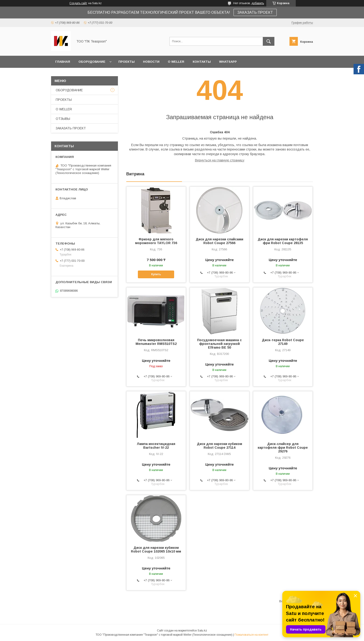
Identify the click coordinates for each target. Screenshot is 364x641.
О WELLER (176, 62)
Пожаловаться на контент (251, 635)
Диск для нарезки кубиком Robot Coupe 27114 (219, 446)
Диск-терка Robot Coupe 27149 (283, 342)
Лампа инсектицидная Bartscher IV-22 (156, 446)
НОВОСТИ (151, 62)
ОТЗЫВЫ (63, 119)
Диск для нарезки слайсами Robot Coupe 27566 (219, 241)
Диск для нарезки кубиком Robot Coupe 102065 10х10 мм (156, 549)
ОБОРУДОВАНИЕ (92, 62)
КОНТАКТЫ (202, 62)
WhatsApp (228, 62)
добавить (258, 3)
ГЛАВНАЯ (63, 62)
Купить (156, 274)
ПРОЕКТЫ (127, 62)
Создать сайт (78, 3)
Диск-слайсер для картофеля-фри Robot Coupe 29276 (283, 448)
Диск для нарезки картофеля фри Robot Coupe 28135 (283, 241)
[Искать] (269, 41)
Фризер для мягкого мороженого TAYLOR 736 (156, 241)
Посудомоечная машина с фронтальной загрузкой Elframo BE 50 (219, 344)
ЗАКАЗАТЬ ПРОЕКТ (255, 12)
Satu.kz (202, 631)
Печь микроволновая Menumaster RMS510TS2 (156, 342)
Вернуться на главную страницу (220, 160)
